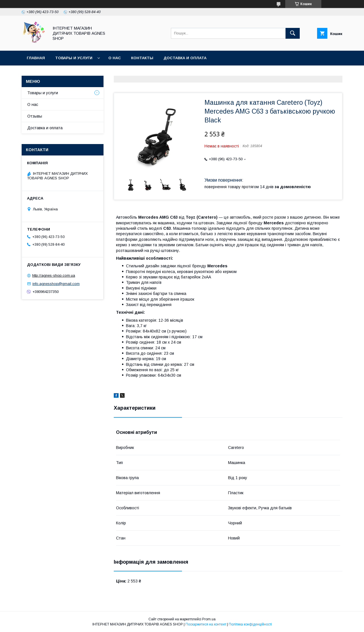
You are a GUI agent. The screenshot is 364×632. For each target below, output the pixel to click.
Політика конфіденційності (250, 624)
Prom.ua (209, 619)
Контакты (142, 58)
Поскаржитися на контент (206, 624)
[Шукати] (293, 33)
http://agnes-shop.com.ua (54, 275)
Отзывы (35, 116)
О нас (115, 58)
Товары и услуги (74, 58)
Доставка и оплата (185, 58)
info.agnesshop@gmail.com (56, 284)
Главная (36, 58)
